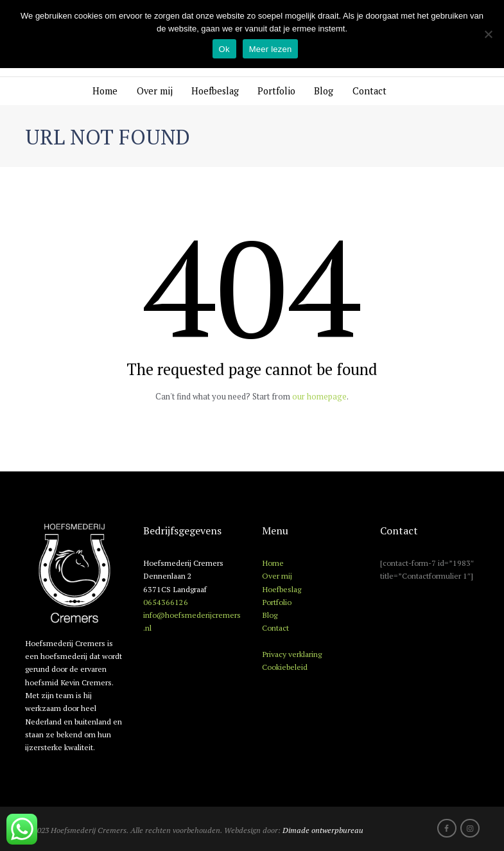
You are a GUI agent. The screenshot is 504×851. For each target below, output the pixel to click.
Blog (324, 91)
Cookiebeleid (285, 667)
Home (105, 91)
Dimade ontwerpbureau (323, 830)
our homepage (319, 396)
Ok (224, 49)
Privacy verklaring (292, 654)
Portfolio (276, 91)
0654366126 (166, 602)
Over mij (155, 91)
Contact (369, 91)
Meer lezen (271, 49)
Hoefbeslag (215, 91)
